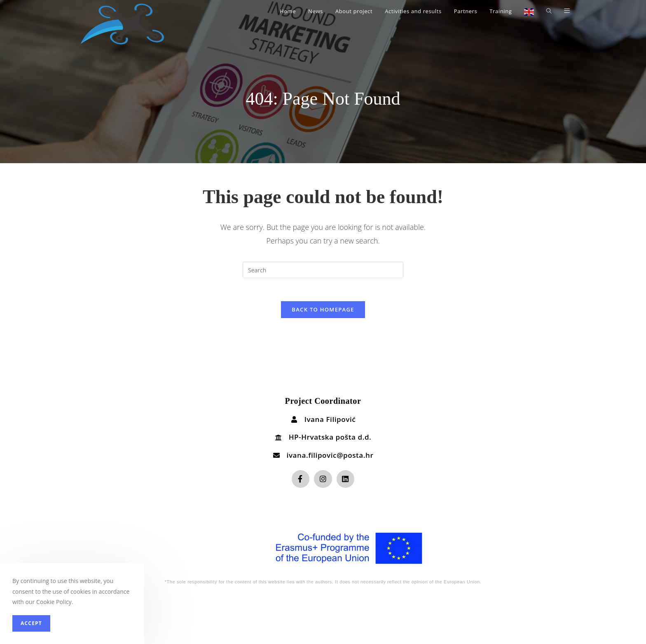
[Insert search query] (323, 270)
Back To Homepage (323, 311)
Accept (31, 623)
